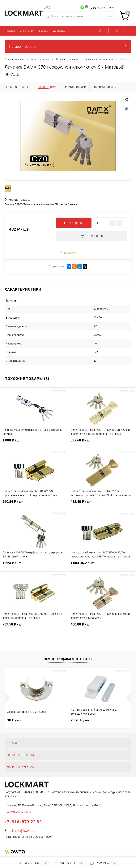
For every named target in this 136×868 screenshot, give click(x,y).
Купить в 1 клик (92, 236)
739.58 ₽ (34, 627)
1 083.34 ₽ (102, 565)
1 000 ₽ (34, 443)
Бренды (44, 31)
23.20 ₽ (80, 720)
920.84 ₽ (34, 504)
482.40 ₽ (102, 504)
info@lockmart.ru (28, 831)
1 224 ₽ (34, 565)
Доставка (59, 31)
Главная (10, 31)
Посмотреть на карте (18, 812)
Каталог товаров (68, 46)
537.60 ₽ (102, 443)
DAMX (97, 335)
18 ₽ (14, 720)
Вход (47, 7)
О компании (27, 31)
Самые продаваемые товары (68, 659)
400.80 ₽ (102, 627)
